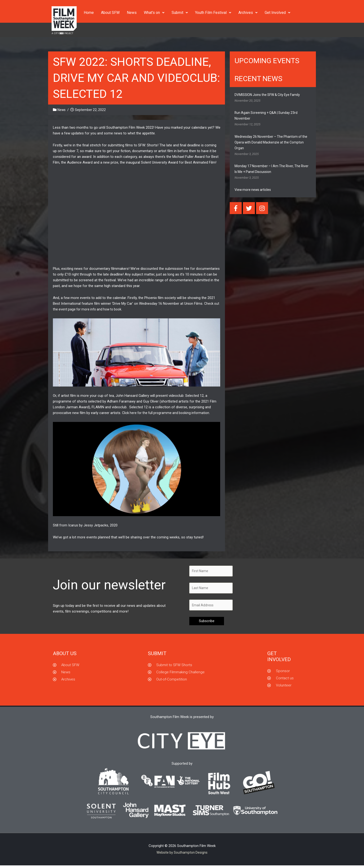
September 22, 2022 (91, 110)
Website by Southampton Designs (182, 855)
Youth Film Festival (213, 13)
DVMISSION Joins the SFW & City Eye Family (269, 95)
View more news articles (254, 190)
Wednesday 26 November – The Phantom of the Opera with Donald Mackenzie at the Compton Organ (273, 142)
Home (89, 13)
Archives (248, 13)
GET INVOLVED (279, 659)
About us (65, 656)
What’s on (154, 13)
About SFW (110, 13)
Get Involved (277, 13)
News (132, 13)
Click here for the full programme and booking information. (168, 413)
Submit (180, 13)
